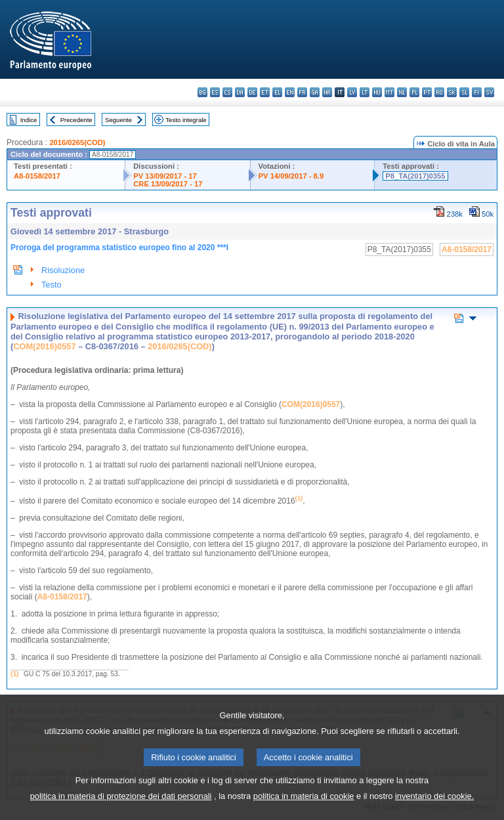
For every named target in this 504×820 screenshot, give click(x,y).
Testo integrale (186, 120)
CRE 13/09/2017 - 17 (168, 184)
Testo (52, 285)
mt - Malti (389, 92)
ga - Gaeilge (315, 92)
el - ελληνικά (277, 92)
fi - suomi (477, 92)
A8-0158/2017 (37, 176)
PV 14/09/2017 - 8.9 (291, 176)
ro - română (439, 92)
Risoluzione (63, 270)
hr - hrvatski (327, 92)
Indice (29, 120)
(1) (14, 674)
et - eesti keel (265, 92)
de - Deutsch (252, 92)
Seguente (118, 120)
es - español (215, 92)
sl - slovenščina (464, 92)
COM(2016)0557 (44, 346)
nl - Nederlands (402, 92)
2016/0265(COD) (77, 142)
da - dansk (240, 92)
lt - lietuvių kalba (365, 92)
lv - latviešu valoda (352, 92)
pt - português (427, 92)
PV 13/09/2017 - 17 (165, 176)
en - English (290, 92)
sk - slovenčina (452, 92)
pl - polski (414, 92)
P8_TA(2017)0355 (415, 176)
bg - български (202, 92)
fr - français (302, 92)
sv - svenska (489, 92)
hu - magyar (377, 92)
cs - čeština (227, 92)
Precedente (76, 120)
